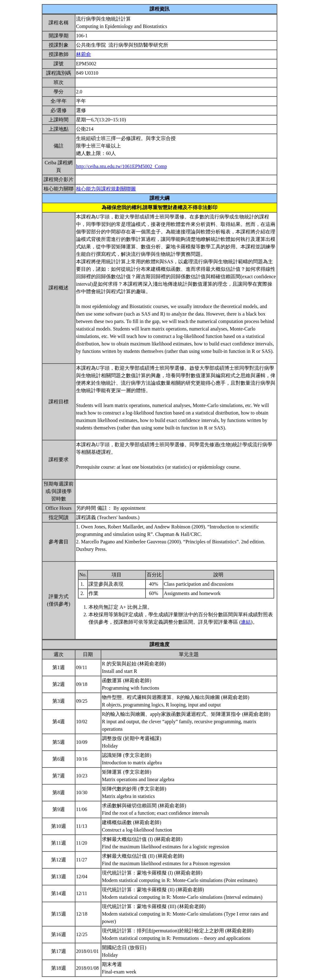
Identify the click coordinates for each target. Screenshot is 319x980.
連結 (246, 622)
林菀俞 (83, 54)
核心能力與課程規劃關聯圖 (106, 189)
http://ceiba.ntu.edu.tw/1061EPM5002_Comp (121, 166)
